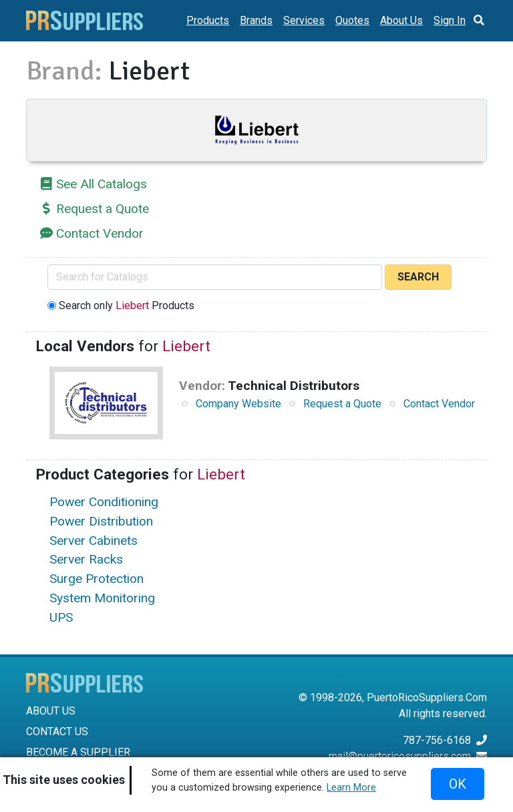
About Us (401, 20)
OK (458, 784)
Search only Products (127, 306)
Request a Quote (103, 209)
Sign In (450, 20)
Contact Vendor (100, 233)
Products (208, 20)
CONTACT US (57, 732)
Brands (256, 20)
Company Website (238, 404)
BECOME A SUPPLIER (78, 752)
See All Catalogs (102, 184)
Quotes (352, 20)
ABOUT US (51, 711)
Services (304, 20)
